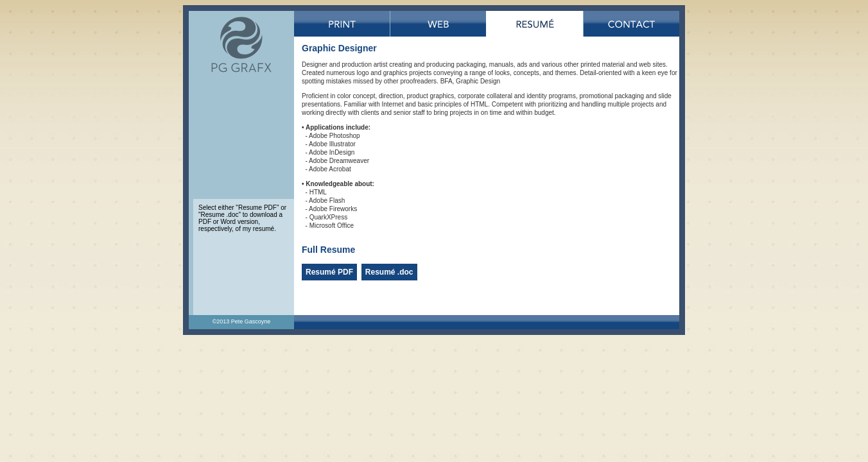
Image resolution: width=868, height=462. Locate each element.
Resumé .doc (389, 272)
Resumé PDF (329, 272)
